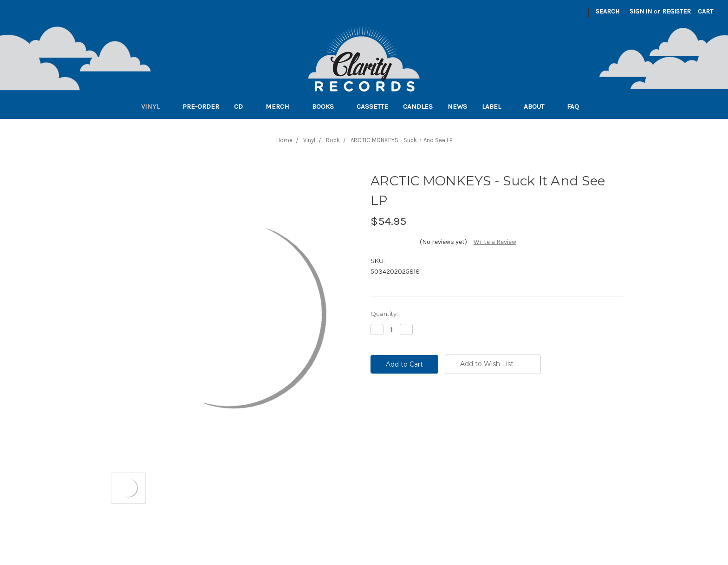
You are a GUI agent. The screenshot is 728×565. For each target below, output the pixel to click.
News (457, 106)
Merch (281, 106)
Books (327, 106)
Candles (418, 106)
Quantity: (384, 314)
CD (242, 106)
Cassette (372, 106)
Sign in (641, 11)
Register (676, 11)
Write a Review (495, 242)
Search (608, 11)
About (538, 106)
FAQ (577, 106)
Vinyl (154, 106)
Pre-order (201, 106)
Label (495, 106)
